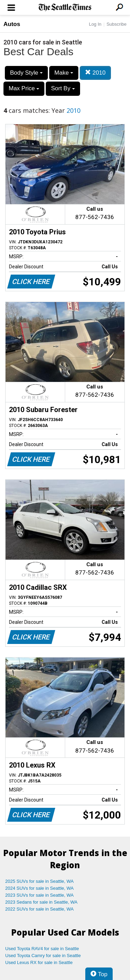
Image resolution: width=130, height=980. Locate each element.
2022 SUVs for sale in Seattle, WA (40, 909)
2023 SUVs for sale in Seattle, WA (40, 895)
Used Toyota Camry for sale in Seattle (43, 956)
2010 (95, 73)
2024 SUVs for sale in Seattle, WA (40, 888)
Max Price (24, 88)
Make (64, 73)
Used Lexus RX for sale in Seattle (39, 962)
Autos (12, 24)
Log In (95, 24)
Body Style (26, 73)
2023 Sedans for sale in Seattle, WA (41, 902)
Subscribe (116, 24)
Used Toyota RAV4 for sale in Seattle (42, 949)
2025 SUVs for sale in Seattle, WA (40, 881)
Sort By (63, 88)
